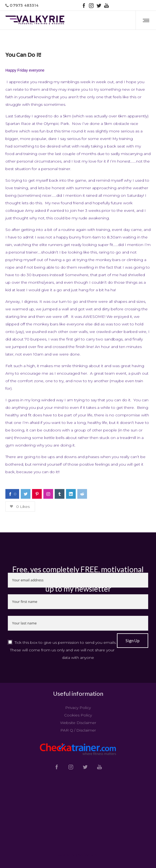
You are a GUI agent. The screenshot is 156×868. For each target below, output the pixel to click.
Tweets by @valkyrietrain (78, 855)
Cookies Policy (78, 715)
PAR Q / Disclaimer (78, 730)
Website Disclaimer (78, 723)
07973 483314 (22, 5)
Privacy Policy (78, 708)
